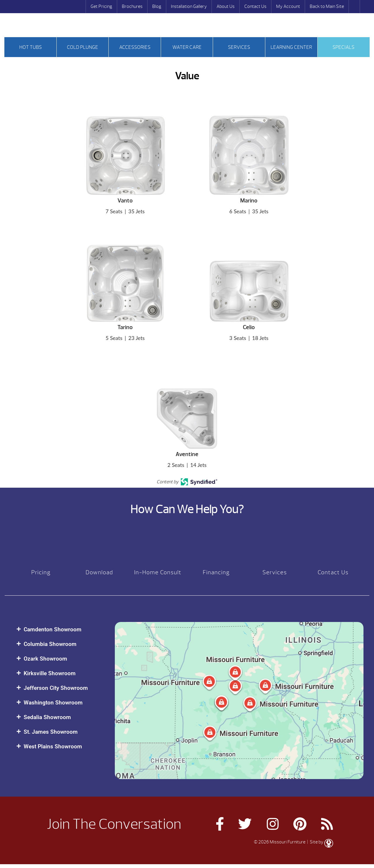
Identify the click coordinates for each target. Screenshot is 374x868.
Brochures (132, 6)
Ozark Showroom (45, 659)
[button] (60, 629)
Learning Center (291, 47)
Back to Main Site (327, 6)
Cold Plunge (83, 47)
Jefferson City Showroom (56, 688)
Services (239, 47)
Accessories (135, 47)
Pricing (41, 572)
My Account (288, 6)
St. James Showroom (51, 732)
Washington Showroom (53, 703)
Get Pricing (101, 6)
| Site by (320, 842)
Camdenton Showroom (53, 629)
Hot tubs (31, 47)
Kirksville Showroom (50, 673)
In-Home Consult (158, 572)
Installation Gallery (189, 6)
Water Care (187, 47)
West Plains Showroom (53, 746)
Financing (216, 572)
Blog (157, 6)
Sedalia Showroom (47, 717)
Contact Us (255, 6)
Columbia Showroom (50, 644)
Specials (343, 47)
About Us (226, 6)
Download (99, 572)
